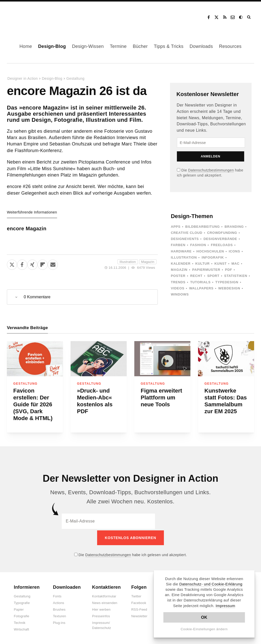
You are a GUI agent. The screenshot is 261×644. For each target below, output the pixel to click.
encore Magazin (27, 229)
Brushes (59, 608)
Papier (19, 608)
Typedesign (227, 282)
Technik (19, 621)
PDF (229, 270)
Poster (178, 276)
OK (204, 617)
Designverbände (220, 239)
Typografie (22, 602)
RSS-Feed (139, 608)
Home (26, 46)
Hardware (181, 251)
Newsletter (139, 615)
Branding (234, 227)
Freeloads (222, 245)
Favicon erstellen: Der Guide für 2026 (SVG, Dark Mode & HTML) (33, 404)
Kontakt (233, 17)
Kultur (202, 264)
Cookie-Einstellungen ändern (204, 629)
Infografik (213, 257)
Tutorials (200, 282)
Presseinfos (101, 615)
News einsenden (105, 602)
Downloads (201, 46)
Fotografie (22, 615)
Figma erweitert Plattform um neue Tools (161, 398)
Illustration (128, 262)
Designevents (185, 239)
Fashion (198, 245)
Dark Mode (241, 17)
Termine (118, 46)
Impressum (225, 606)
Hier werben (101, 608)
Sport (213, 276)
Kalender (181, 264)
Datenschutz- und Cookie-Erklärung (211, 584)
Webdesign (229, 288)
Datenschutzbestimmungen (211, 170)
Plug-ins (59, 621)
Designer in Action (34, 16)
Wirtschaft (21, 628)
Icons (234, 251)
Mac (236, 264)
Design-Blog (52, 46)
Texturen (60, 615)
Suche (249, 17)
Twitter (136, 595)
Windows (180, 294)
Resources (230, 46)
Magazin (148, 262)
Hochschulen (210, 251)
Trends (178, 282)
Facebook (208, 17)
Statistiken (236, 276)
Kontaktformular (104, 595)
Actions (59, 602)
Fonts (57, 595)
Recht (196, 276)
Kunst (220, 264)
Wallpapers (201, 288)
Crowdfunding (222, 233)
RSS (225, 17)
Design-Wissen (88, 46)
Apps (176, 227)
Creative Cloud (187, 233)
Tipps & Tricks (169, 46)
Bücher (140, 46)
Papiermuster (206, 270)
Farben (178, 245)
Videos (178, 288)
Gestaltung (75, 78)
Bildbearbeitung (203, 227)
